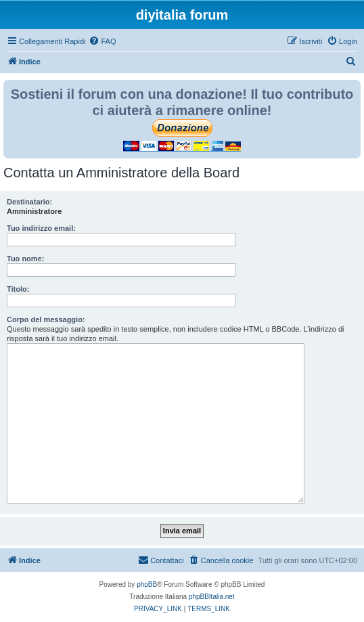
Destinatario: (29, 202)
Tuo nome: (25, 259)
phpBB (147, 584)
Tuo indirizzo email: (41, 228)
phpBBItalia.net (212, 597)
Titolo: (18, 289)
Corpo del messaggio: (46, 319)
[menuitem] (102, 41)
